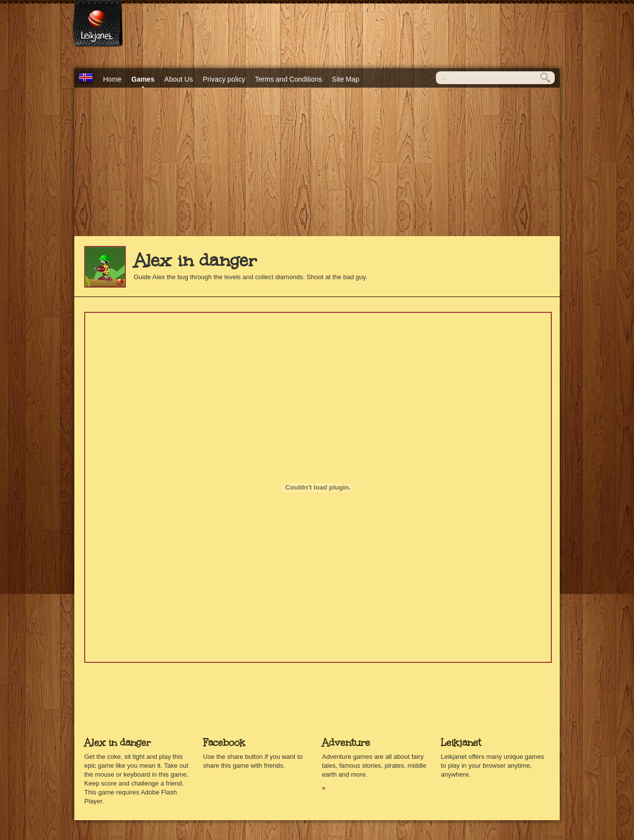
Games (143, 79)
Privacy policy (224, 79)
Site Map (345, 79)
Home (112, 79)
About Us (179, 79)
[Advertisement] (317, 162)
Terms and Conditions (289, 79)
